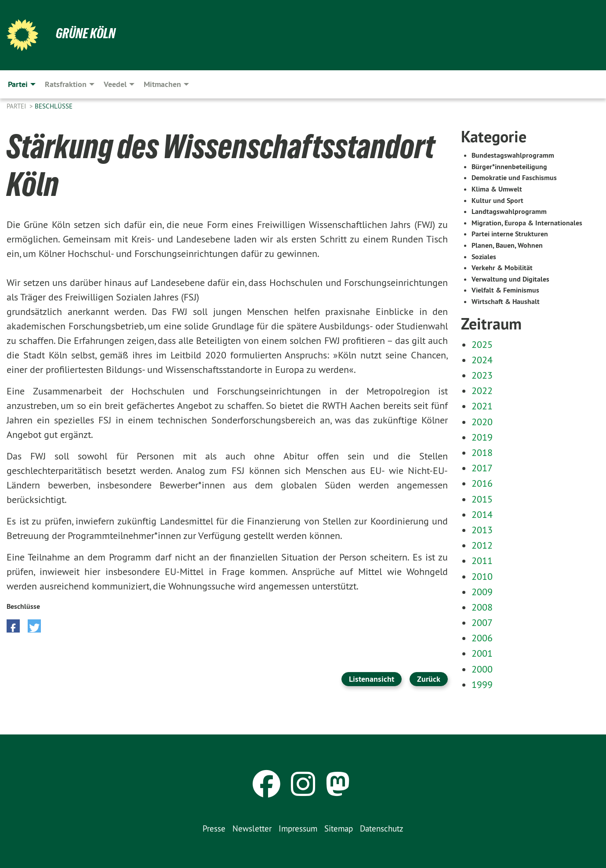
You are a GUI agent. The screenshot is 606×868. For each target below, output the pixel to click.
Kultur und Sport (497, 201)
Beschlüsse (54, 106)
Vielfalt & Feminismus (505, 290)
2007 (482, 622)
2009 (482, 592)
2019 (482, 437)
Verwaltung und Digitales (510, 279)
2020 (482, 422)
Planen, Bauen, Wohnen (507, 245)
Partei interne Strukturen (510, 234)
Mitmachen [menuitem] (162, 84)
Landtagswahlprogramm (509, 212)
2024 (482, 360)
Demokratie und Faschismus (514, 178)
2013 (482, 530)
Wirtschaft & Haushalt (506, 302)
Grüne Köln (86, 33)
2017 (482, 468)
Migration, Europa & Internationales (527, 223)
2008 (482, 607)
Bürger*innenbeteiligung (509, 167)
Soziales (484, 257)
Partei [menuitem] (18, 84)
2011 (482, 561)
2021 (482, 406)
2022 (482, 391)
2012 (482, 545)
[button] (13, 626)
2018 (482, 452)
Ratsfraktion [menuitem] (66, 84)
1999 (482, 684)
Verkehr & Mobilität (502, 268)
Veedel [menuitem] (115, 84)
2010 (482, 576)
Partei (17, 106)
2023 (482, 375)
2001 (482, 653)
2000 (482, 669)
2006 (482, 638)
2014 (482, 514)
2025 (482, 344)
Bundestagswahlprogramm (513, 155)
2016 (482, 483)
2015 (482, 499)
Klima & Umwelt (497, 189)
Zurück (429, 679)
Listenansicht (372, 679)
